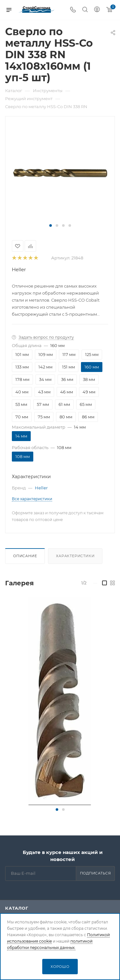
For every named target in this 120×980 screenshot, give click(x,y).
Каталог (17, 908)
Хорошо (60, 967)
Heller (19, 269)
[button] (51, 225)
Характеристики (75, 556)
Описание (25, 556)
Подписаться (96, 873)
